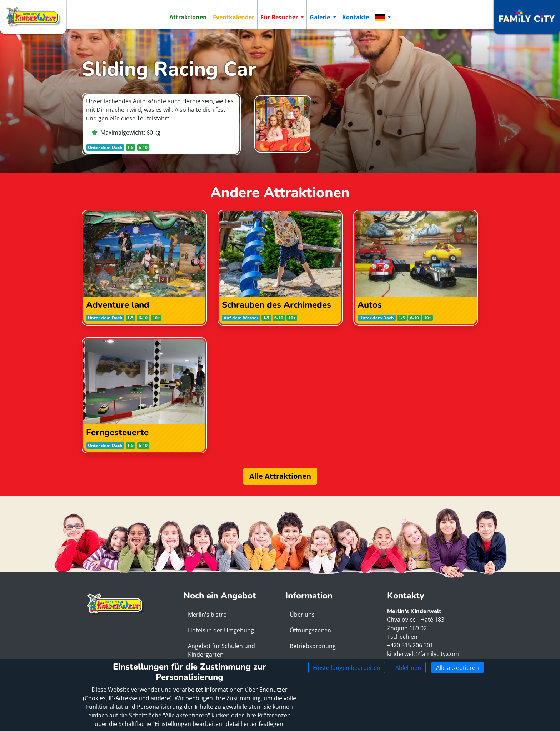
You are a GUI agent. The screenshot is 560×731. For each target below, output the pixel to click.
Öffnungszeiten (310, 630)
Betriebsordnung (313, 646)
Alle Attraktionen (280, 476)
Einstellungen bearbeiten (347, 668)
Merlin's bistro (207, 615)
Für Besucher (280, 17)
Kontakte (356, 17)
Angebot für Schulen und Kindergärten (221, 650)
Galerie (321, 17)
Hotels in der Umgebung (221, 630)
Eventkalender (234, 17)
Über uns (302, 615)
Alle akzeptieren (457, 668)
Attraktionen (188, 17)
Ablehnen (408, 668)
